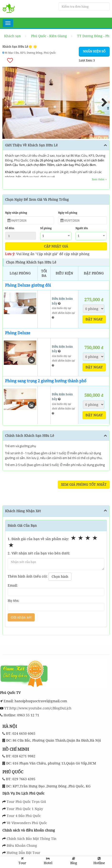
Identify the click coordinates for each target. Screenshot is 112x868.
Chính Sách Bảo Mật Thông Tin (32, 838)
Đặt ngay (94, 319)
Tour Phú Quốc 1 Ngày (25, 809)
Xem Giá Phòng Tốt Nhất (84, 484)
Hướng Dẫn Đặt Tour (24, 852)
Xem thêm (99, 179)
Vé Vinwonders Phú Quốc (27, 823)
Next (102, 103)
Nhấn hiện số (94, 51)
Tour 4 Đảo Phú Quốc (24, 816)
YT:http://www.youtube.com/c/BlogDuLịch (37, 708)
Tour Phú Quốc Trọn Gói (26, 802)
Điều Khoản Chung (22, 845)
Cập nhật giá (56, 246)
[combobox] (56, 236)
